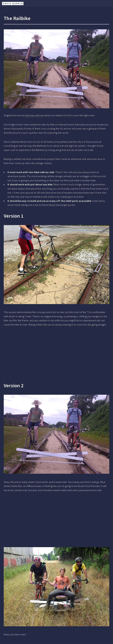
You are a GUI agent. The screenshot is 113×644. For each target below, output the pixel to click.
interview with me (34, 115)
